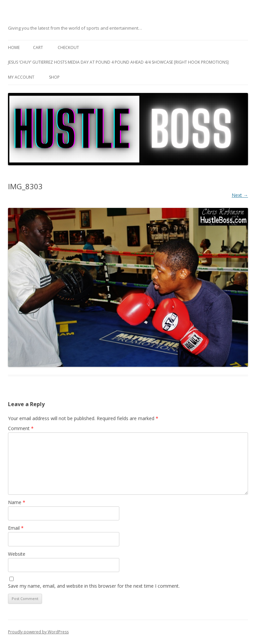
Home (14, 47)
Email (16, 528)
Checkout (68, 47)
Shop (54, 77)
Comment (21, 428)
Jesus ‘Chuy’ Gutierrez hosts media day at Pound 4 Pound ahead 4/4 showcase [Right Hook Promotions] (118, 62)
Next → (240, 195)
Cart (38, 47)
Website (17, 554)
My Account (21, 77)
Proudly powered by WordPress (38, 632)
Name (17, 502)
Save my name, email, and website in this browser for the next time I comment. (94, 586)
